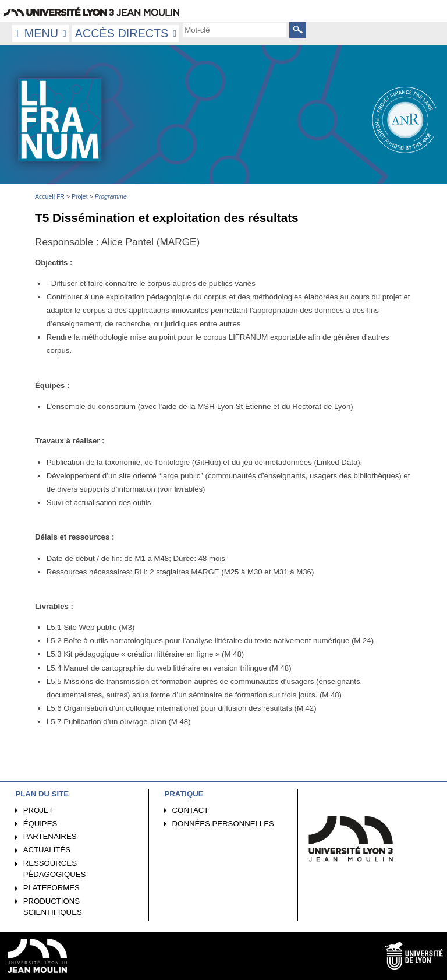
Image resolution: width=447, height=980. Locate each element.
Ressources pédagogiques (55, 869)
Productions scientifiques (53, 907)
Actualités (47, 850)
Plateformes (52, 888)
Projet (38, 810)
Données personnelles (223, 824)
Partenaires (50, 836)
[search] (235, 30)
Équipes (40, 824)
